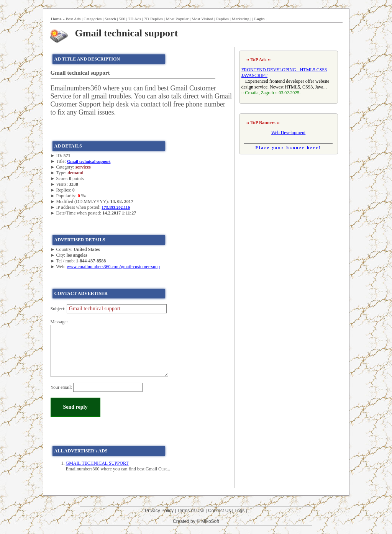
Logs (239, 511)
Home (56, 19)
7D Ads (135, 19)
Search (110, 19)
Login (259, 19)
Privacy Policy (159, 511)
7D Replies (153, 19)
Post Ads (73, 19)
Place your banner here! (289, 148)
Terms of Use (191, 511)
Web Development (288, 133)
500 (122, 19)
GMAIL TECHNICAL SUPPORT (97, 463)
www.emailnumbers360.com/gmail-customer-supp (113, 267)
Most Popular (177, 19)
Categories (93, 19)
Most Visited (202, 19)
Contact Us (219, 511)
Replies (222, 19)
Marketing (241, 19)
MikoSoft (210, 521)
